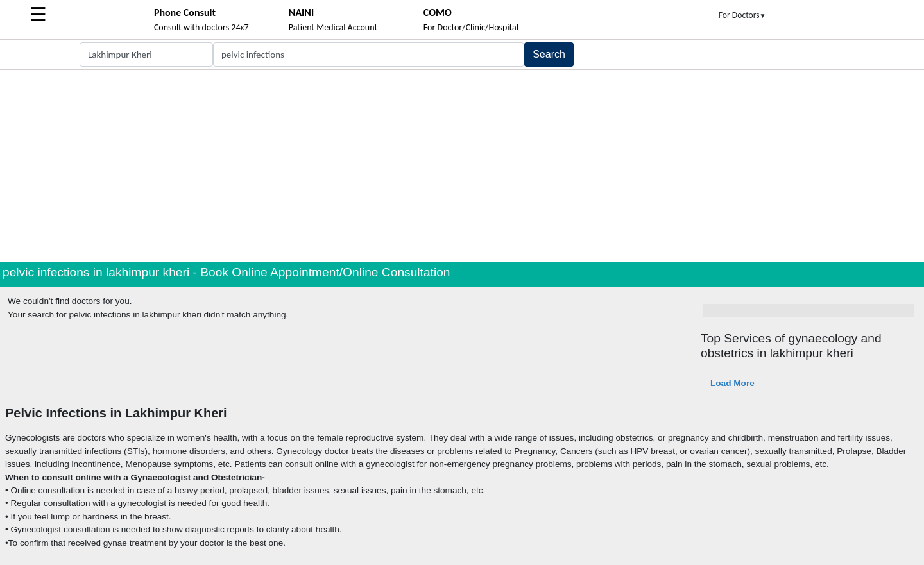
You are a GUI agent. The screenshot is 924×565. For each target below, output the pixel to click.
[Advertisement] (462, 166)
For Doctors (742, 15)
